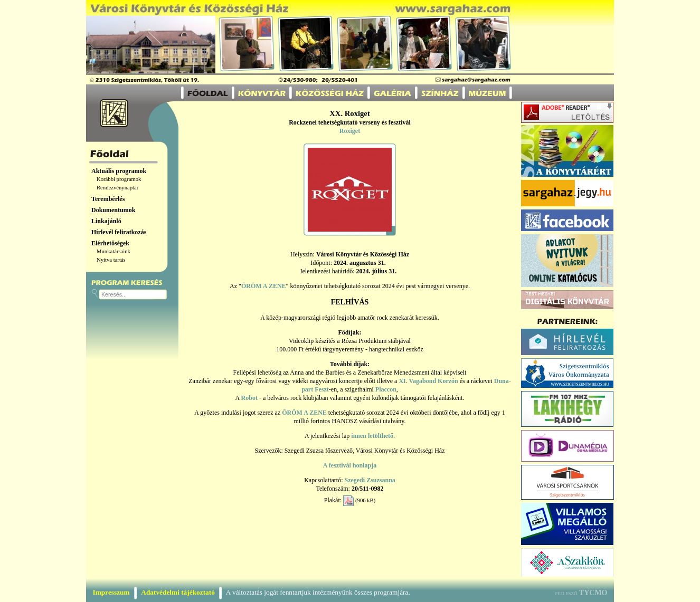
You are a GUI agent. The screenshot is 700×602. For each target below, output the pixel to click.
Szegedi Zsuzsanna (370, 480)
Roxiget (350, 131)
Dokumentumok (113, 210)
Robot (249, 398)
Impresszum (111, 592)
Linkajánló (106, 221)
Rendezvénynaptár (117, 188)
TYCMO (593, 593)
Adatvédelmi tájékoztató (178, 592)
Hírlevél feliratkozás (119, 232)
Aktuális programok (119, 171)
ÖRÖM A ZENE (264, 286)
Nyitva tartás (111, 260)
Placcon (386, 389)
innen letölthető (372, 436)
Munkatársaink (113, 251)
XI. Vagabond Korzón (428, 381)
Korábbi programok (119, 179)
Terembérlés (108, 199)
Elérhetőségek (110, 243)
